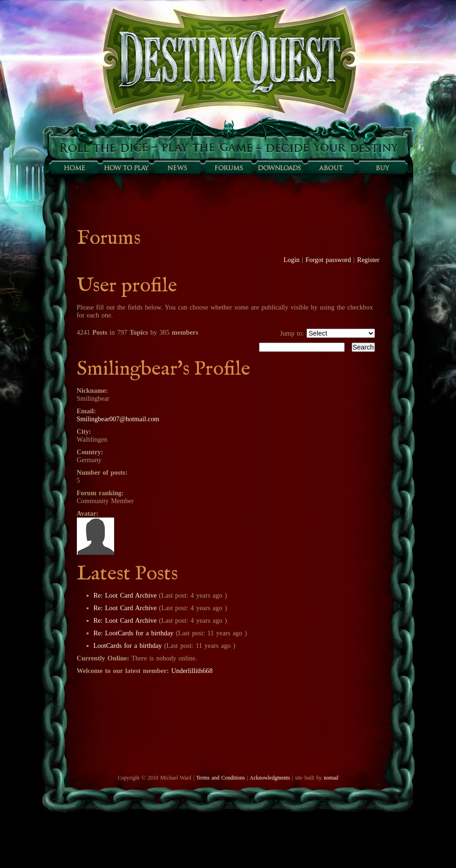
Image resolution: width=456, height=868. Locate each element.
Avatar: (88, 513)
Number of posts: (102, 472)
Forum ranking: (100, 493)
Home (75, 168)
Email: (87, 411)
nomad (331, 778)
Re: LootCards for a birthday (134, 633)
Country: (90, 452)
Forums (228, 168)
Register (368, 260)
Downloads (279, 168)
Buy (382, 168)
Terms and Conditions (220, 778)
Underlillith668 (192, 671)
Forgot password (328, 260)
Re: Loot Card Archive (125, 595)
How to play (126, 168)
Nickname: (92, 390)
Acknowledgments (270, 778)
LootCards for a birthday (128, 646)
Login (292, 260)
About (331, 168)
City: (84, 431)
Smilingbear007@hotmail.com (118, 419)
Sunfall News (177, 168)
